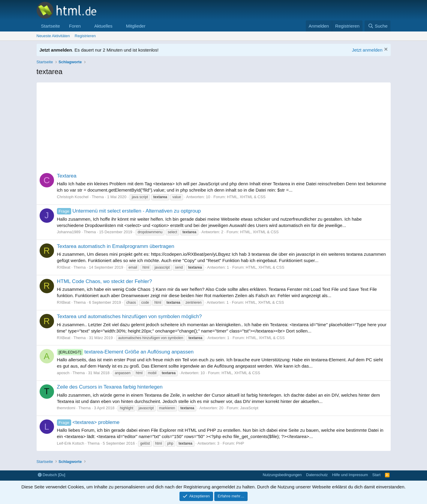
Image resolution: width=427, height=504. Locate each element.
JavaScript (249, 408)
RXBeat (64, 267)
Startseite (51, 26)
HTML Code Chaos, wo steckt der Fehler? (105, 281)
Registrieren (85, 36)
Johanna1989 (69, 232)
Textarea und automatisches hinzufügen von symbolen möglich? (129, 316)
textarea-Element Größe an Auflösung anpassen (125, 352)
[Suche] (377, 26)
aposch (63, 373)
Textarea (67, 176)
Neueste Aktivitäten (53, 36)
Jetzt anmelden (367, 50)
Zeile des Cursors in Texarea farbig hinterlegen (110, 387)
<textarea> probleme (88, 422)
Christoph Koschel (73, 197)
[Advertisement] (214, 124)
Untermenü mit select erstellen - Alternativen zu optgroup (129, 211)
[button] (86, 26)
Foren (75, 26)
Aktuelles (103, 26)
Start (376, 475)
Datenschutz (317, 475)
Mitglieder (136, 26)
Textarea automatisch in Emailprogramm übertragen (116, 246)
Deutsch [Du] (52, 475)
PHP (240, 443)
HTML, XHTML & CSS (246, 197)
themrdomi (66, 408)
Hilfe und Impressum (350, 475)
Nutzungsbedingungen (282, 475)
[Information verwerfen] (385, 50)
